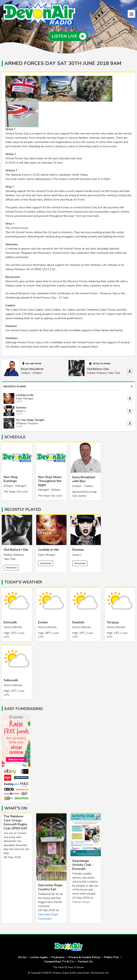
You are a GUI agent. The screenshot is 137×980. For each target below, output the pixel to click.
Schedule (15, 437)
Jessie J (77, 555)
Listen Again (39, 957)
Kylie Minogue (47, 555)
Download (11, 568)
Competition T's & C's (59, 962)
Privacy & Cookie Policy (84, 957)
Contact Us (85, 962)
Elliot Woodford (32, 369)
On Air (22, 957)
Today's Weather (23, 582)
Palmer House (81, 902)
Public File (111, 957)
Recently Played (68, 387)
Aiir (107, 973)
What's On (16, 808)
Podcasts (58, 957)
